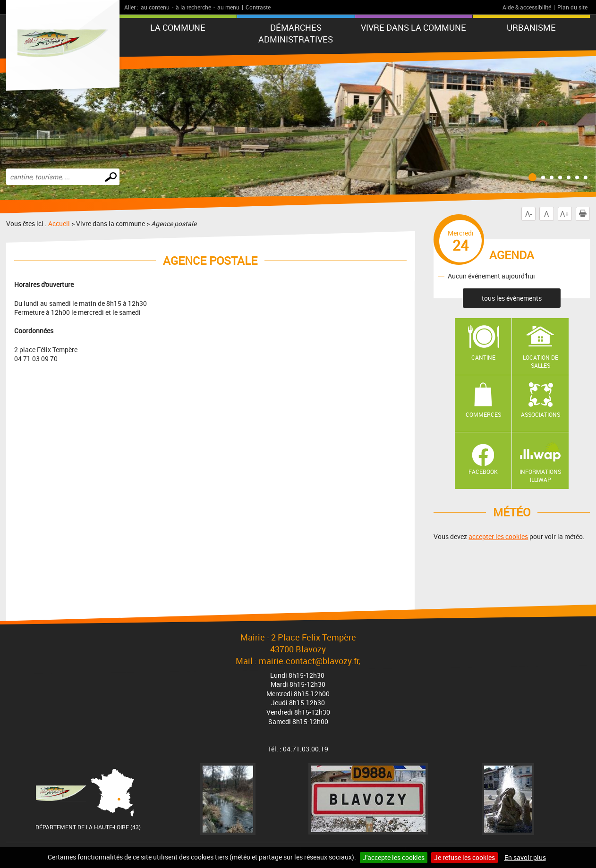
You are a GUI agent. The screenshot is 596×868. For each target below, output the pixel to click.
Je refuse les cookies (464, 857)
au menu (228, 7)
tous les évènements (512, 298)
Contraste (258, 7)
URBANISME (531, 27)
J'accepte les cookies (394, 857)
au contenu (155, 7)
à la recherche (193, 7)
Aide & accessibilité (527, 7)
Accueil (59, 223)
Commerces (483, 414)
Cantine (483, 357)
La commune (178, 27)
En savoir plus (525, 857)
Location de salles (541, 361)
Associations (541, 414)
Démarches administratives (296, 33)
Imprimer (585, 214)
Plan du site (572, 7)
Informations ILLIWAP (540, 476)
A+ (565, 214)
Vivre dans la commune (413, 27)
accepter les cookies (498, 536)
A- (528, 214)
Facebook (483, 472)
